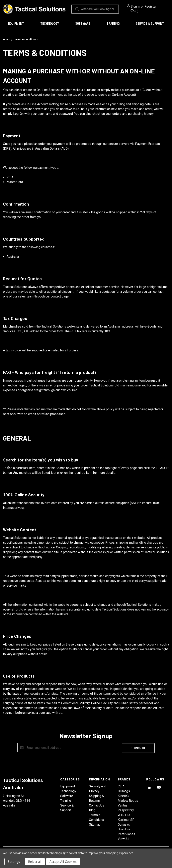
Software (83, 24)
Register (150, 6)
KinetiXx (124, 795)
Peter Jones (126, 834)
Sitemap (95, 824)
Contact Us (97, 805)
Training (113, 24)
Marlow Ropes (128, 800)
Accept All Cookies (63, 862)
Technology (50, 24)
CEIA (121, 786)
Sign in (135, 6)
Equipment (16, 24)
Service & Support (150, 24)
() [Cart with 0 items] (134, 11)
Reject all (35, 862)
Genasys (124, 824)
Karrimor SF (126, 819)
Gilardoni (124, 829)
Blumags (124, 791)
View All (123, 838)
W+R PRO (125, 815)
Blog (92, 810)
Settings (14, 862)
